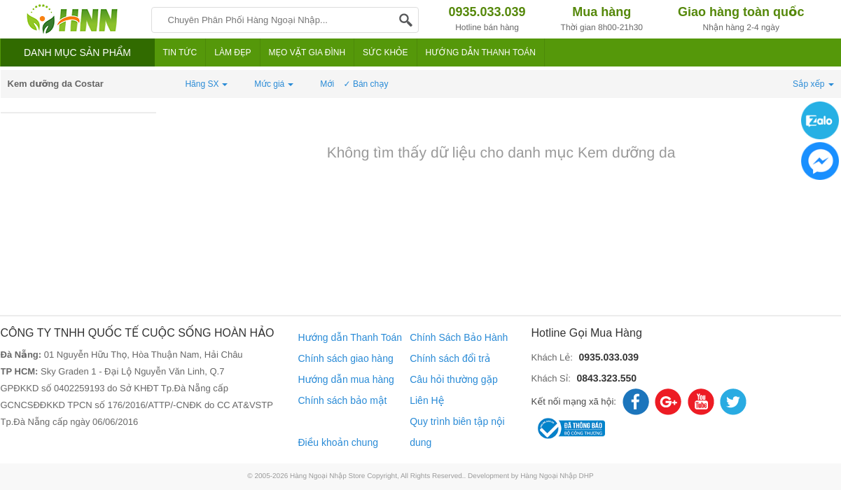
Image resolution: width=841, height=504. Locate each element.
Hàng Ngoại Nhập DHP (557, 476)
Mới (327, 84)
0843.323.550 (606, 378)
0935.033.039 (609, 357)
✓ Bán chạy (366, 84)
